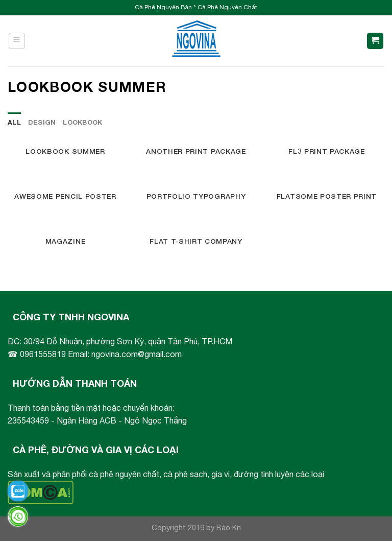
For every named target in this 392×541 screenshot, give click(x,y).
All (14, 122)
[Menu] (17, 41)
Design (42, 122)
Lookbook (82, 122)
